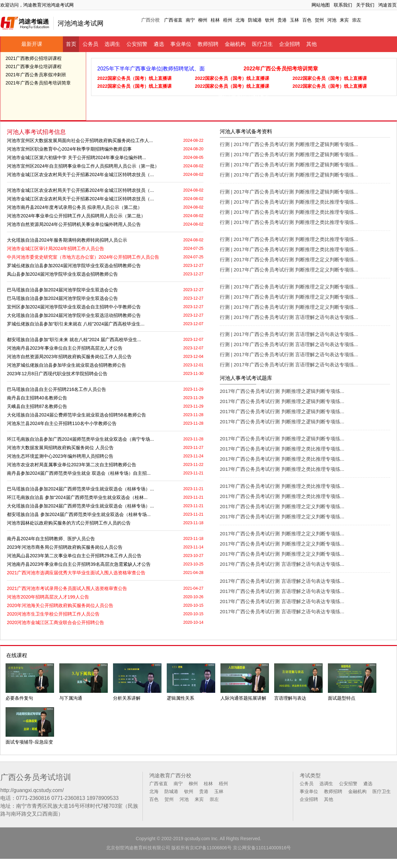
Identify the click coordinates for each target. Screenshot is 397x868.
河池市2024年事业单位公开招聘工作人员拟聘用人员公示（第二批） (76, 216)
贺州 (319, 20)
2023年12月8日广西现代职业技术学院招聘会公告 (57, 374)
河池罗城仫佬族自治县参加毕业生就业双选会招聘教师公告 (66, 365)
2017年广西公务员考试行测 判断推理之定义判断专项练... (282, 506)
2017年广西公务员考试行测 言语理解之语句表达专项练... (282, 564)
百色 (307, 20)
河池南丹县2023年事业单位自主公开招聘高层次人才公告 (65, 348)
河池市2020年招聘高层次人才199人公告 (48, 597)
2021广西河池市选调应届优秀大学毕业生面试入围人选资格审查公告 (76, 573)
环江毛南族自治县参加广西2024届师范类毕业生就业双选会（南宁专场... (80, 439)
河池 (332, 20)
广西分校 (150, 20)
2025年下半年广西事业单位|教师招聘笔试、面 (151, 69)
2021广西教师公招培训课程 (34, 58)
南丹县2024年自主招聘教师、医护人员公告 (51, 539)
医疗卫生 (262, 44)
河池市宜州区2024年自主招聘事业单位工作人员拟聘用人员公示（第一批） (83, 166)
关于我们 (365, 5)
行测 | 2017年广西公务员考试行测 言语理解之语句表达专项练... (289, 317)
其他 (312, 44)
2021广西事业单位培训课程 (34, 66)
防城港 (255, 20)
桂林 (215, 20)
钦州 (270, 20)
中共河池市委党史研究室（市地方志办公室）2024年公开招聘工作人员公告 (83, 257)
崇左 (357, 20)
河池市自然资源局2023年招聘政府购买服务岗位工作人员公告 (69, 357)
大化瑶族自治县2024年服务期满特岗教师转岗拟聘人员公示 (67, 240)
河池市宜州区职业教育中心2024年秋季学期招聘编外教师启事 (69, 149)
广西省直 (173, 20)
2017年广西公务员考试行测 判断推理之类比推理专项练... (282, 449)
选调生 (112, 44)
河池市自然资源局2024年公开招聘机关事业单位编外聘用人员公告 (74, 224)
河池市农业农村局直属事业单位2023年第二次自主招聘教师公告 (72, 465)
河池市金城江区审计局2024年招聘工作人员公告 (56, 249)
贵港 (282, 20)
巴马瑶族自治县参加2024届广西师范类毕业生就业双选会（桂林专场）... (80, 489)
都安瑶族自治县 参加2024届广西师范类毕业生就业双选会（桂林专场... (79, 514)
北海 (240, 20)
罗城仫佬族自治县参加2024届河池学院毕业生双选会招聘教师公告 (74, 266)
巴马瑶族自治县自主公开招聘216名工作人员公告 (57, 389)
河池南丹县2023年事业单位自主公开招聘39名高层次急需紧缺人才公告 (79, 564)
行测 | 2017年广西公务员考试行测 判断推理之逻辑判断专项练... (289, 144)
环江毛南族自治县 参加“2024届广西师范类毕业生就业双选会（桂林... (77, 497)
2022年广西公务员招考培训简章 (281, 69)
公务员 (90, 44)
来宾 (344, 20)
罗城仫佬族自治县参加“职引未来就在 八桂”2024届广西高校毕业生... (76, 324)
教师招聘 (208, 44)
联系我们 (343, 5)
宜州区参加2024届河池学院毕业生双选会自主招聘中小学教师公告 (74, 307)
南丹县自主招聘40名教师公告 (37, 398)
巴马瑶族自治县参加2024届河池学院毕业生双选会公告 (62, 290)
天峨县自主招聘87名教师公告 (37, 406)
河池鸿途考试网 (81, 23)
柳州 (203, 20)
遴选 (159, 44)
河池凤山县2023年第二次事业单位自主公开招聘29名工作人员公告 (74, 556)
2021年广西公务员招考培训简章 (38, 83)
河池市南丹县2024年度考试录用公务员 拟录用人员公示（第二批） (75, 207)
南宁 (190, 20)
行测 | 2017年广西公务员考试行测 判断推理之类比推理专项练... (289, 202)
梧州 (228, 20)
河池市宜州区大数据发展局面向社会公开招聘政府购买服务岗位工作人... (80, 140)
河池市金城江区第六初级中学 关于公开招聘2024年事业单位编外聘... (76, 157)
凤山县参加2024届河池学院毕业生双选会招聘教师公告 (62, 274)
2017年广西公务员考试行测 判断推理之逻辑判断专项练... (282, 391)
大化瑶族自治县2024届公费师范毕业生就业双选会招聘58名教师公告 (76, 415)
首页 (71, 44)
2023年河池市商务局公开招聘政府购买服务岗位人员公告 (65, 547)
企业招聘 (290, 44)
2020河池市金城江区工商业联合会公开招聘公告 (56, 622)
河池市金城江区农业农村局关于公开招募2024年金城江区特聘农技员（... (80, 175)
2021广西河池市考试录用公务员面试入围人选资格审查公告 (67, 588)
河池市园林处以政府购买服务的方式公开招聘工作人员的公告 (69, 523)
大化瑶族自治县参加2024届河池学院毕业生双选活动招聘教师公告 (74, 315)
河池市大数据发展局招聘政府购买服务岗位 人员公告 (60, 448)
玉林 (294, 20)
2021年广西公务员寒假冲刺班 (36, 75)
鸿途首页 (388, 5)
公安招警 (137, 44)
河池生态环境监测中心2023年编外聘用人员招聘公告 (60, 456)
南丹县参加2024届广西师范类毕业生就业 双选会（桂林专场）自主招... (79, 473)
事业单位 (181, 44)
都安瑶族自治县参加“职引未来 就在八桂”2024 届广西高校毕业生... (74, 340)
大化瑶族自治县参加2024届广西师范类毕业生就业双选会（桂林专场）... (80, 506)
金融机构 (235, 44)
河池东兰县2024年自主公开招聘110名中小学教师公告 (62, 423)
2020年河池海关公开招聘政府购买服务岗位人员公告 (60, 605)
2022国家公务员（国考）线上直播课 (134, 78)
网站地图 (321, 5)
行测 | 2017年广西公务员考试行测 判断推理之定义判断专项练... (289, 259)
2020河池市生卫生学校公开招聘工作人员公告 (53, 614)
